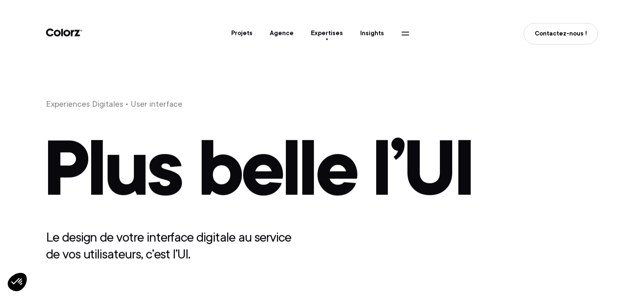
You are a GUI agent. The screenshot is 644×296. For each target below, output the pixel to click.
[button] (17, 282)
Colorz (64, 33)
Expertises (327, 34)
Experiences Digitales (85, 105)
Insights (372, 34)
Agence (282, 34)
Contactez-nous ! (561, 35)
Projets (242, 34)
